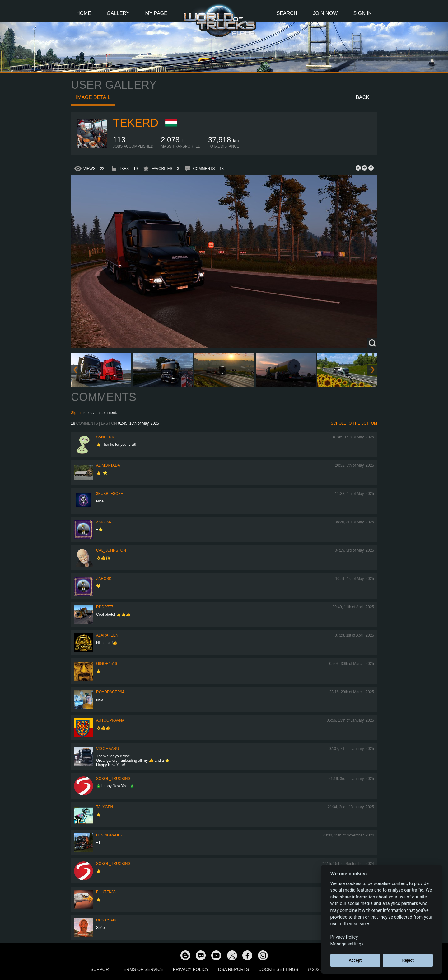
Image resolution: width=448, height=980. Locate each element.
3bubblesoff (110, 494)
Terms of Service (142, 969)
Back (362, 97)
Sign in (77, 413)
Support (101, 969)
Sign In (362, 13)
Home (84, 13)
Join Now (325, 13)
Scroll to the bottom (354, 423)
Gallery (118, 13)
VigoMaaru (107, 749)
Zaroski (104, 522)
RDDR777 (105, 607)
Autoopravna (110, 720)
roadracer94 (110, 692)
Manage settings (347, 944)
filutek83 (106, 892)
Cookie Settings (278, 969)
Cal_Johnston (111, 550)
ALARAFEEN (107, 635)
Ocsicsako (107, 920)
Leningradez (109, 835)
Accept (355, 960)
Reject (408, 960)
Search (287, 13)
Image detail (93, 97)
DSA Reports (233, 969)
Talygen (105, 807)
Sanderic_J (108, 437)
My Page (156, 13)
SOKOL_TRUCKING (113, 779)
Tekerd (136, 123)
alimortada (108, 465)
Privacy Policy (191, 969)
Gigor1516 (107, 664)
